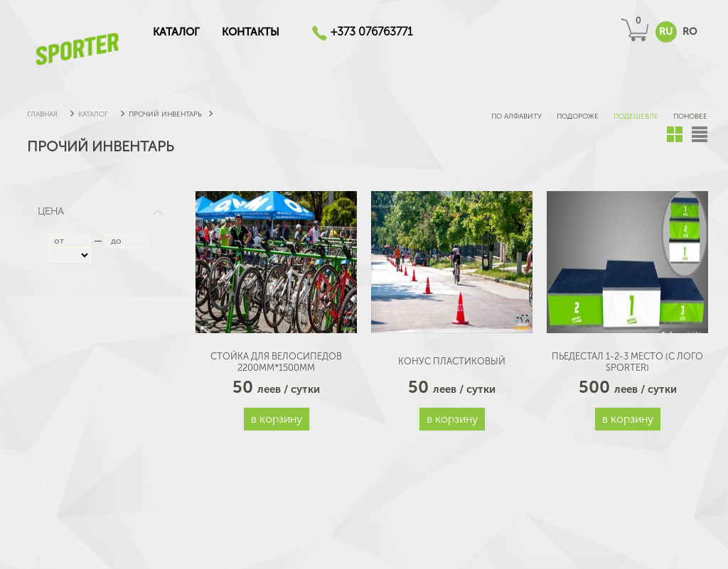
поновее (689, 116)
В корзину (277, 419)
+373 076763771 (372, 32)
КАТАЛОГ (176, 32)
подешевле (635, 116)
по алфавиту (515, 116)
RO (690, 32)
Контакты (251, 32)
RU (666, 32)
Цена (101, 211)
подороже (577, 116)
